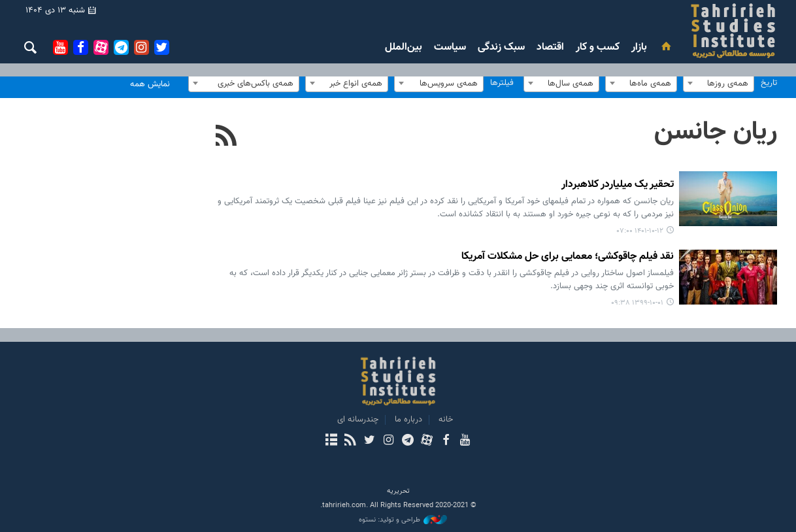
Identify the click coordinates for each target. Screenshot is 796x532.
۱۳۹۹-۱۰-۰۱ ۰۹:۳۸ (637, 303)
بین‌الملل (404, 47)
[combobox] (719, 83)
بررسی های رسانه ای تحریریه (655, 31)
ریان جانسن (716, 132)
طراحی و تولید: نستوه (403, 520)
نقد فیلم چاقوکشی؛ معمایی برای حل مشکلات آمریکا (568, 257)
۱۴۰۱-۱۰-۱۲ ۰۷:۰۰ (640, 231)
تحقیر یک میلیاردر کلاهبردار (618, 185)
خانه (446, 420)
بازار (639, 47)
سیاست (450, 47)
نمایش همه (150, 84)
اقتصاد (550, 47)
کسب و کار (598, 47)
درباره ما (408, 420)
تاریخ (769, 83)
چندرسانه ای (358, 420)
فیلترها (502, 83)
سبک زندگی (501, 47)
